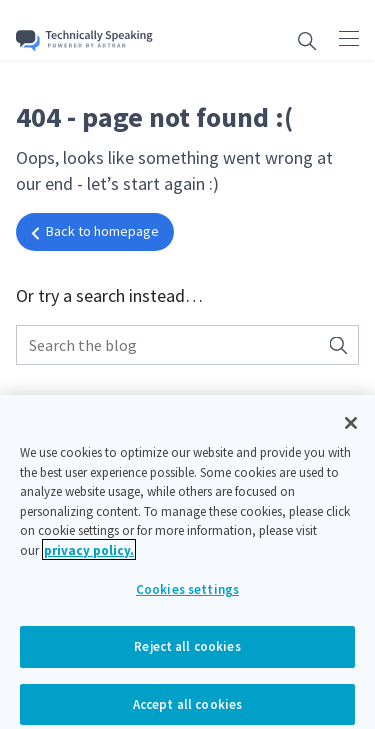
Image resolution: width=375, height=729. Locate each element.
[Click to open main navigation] (349, 38)
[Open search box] (307, 40)
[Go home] (84, 40)
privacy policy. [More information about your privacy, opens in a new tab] (89, 556)
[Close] (351, 429)
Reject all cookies (187, 652)
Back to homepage (95, 231)
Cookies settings (187, 595)
